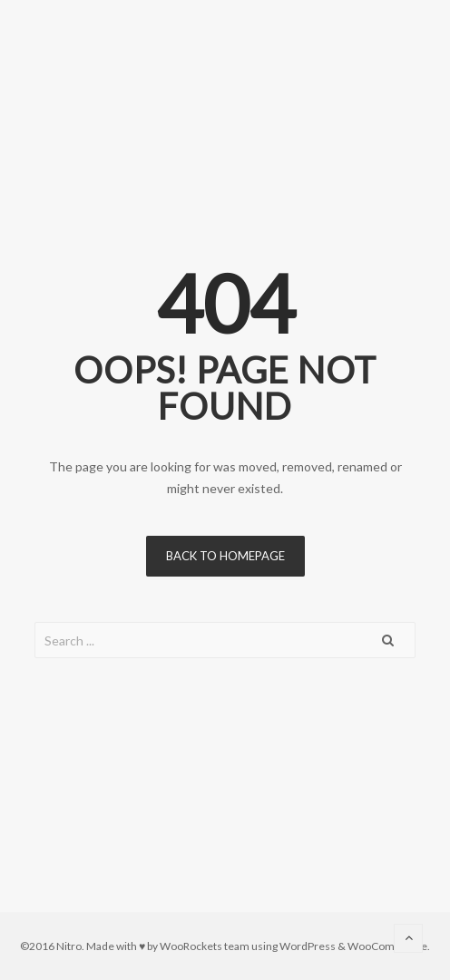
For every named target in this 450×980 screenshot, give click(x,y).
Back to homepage (225, 556)
